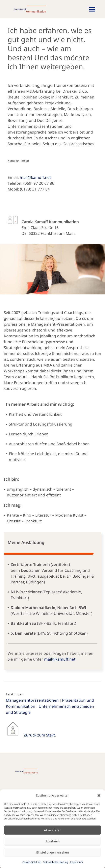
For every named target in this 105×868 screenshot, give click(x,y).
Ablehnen (53, 841)
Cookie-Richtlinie (32, 862)
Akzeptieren (53, 830)
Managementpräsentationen (32, 700)
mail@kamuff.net (35, 177)
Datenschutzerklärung (55, 862)
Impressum (76, 862)
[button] (99, 795)
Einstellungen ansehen (52, 852)
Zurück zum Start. (40, 735)
